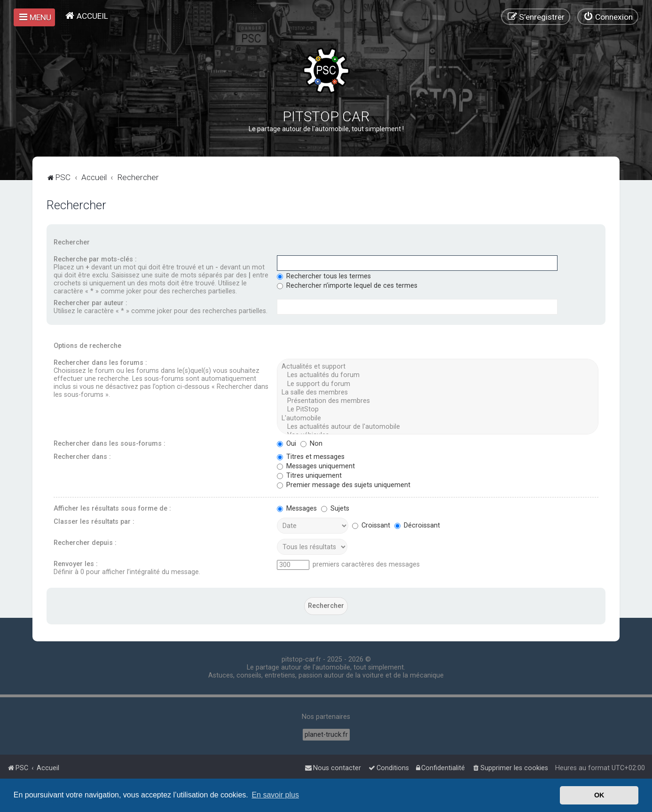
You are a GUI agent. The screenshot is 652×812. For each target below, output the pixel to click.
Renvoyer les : (76, 564)
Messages (297, 508)
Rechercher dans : (82, 457)
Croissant (371, 525)
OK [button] (599, 795)
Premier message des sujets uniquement (344, 485)
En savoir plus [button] (275, 795)
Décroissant (417, 525)
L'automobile (437, 418)
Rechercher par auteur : (90, 303)
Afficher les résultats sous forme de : (112, 508)
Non (311, 444)
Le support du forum (437, 384)
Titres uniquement (309, 476)
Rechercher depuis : (85, 543)
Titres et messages (311, 457)
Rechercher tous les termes (324, 276)
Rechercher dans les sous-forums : (110, 444)
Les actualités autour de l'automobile (437, 427)
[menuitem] (86, 16)
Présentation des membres (437, 401)
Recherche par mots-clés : (95, 259)
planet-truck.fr (326, 735)
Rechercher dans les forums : (100, 363)
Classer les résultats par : (94, 522)
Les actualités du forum (437, 375)
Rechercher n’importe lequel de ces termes (347, 286)
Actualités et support (437, 367)
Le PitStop (437, 410)
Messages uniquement (316, 466)
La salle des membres (437, 393)
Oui (287, 444)
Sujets (335, 508)
